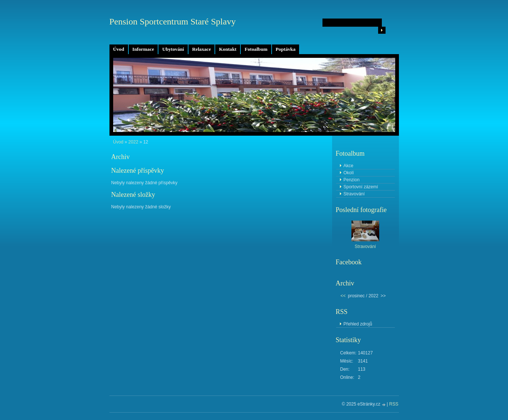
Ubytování (173, 49)
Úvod (119, 49)
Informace (143, 49)
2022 (133, 142)
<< (343, 296)
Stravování (354, 194)
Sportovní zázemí (361, 187)
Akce (349, 166)
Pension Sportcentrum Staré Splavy (173, 22)
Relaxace (202, 49)
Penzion (352, 180)
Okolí (349, 173)
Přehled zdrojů (358, 324)
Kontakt (228, 49)
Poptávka (286, 49)
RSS (394, 404)
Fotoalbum (256, 49)
